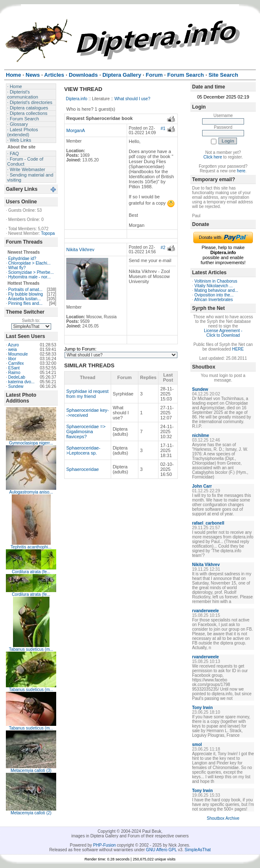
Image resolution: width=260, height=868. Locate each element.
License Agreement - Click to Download (223, 333)
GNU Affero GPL (161, 850)
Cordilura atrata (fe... (31, 572)
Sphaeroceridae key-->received (88, 413)
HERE (238, 349)
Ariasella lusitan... (24, 299)
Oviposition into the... (214, 295)
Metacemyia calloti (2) (31, 813)
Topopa (48, 233)
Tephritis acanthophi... (31, 547)
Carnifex (16, 363)
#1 (163, 129)
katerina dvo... (22, 382)
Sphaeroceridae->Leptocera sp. (83, 450)
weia (13, 350)
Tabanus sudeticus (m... (31, 649)
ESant (14, 368)
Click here (213, 157)
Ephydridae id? (22, 259)
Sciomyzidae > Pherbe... (31, 272)
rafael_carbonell (208, 523)
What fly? (17, 268)
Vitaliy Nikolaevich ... (214, 286)
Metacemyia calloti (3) (31, 771)
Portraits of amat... (26, 290)
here (241, 171)
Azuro (13, 345)
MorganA (76, 130)
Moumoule (18, 354)
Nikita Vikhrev (80, 249)
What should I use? (133, 99)
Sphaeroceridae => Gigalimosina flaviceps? (86, 431)
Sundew (16, 386)
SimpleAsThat (198, 850)
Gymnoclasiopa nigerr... (31, 443)
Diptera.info (77, 99)
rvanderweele (205, 611)
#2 (163, 248)
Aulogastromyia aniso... (31, 492)
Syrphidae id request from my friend (87, 394)
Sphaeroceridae (83, 469)
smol (197, 745)
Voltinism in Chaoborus (216, 281)
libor (12, 359)
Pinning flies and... (26, 303)
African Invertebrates (213, 300)
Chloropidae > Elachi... (30, 263)
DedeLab (17, 377)
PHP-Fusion (104, 845)
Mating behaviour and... (217, 290)
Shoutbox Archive (223, 818)
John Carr (202, 486)
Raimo (14, 373)
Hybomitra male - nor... (30, 277)
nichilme (201, 435)
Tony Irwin (202, 708)
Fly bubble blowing (26, 294)
